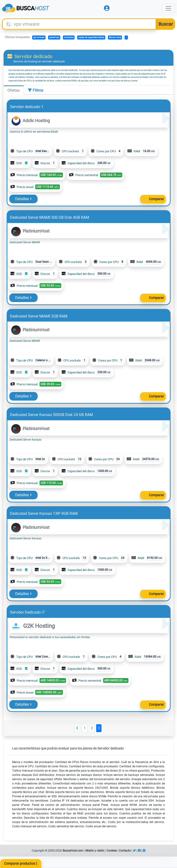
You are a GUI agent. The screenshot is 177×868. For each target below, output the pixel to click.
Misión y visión (95, 851)
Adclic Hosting (30, 121)
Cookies (112, 851)
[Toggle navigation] (168, 8)
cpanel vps (54, 37)
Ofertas (14, 90)
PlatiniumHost (30, 231)
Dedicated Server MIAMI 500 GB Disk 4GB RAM (50, 217)
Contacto (125, 851)
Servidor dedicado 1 (27, 107)
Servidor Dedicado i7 (27, 612)
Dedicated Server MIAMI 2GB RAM (39, 316)
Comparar (156, 199)
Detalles (23, 199)
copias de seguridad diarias (91, 37)
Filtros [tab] (35, 90)
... (126, 37)
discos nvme (115, 37)
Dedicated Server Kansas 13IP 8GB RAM (44, 513)
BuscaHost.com (73, 851)
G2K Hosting (33, 626)
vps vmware (39, 37)
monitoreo (69, 37)
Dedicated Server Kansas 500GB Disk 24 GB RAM (51, 415)
